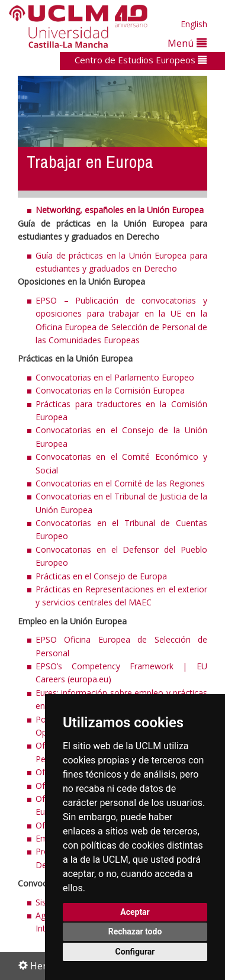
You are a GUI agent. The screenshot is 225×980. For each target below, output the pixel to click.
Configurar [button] (135, 952)
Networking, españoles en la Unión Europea (120, 210)
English (194, 24)
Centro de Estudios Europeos (141, 60)
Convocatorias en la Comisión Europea (110, 390)
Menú (187, 43)
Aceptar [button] (135, 912)
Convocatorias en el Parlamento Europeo (115, 377)
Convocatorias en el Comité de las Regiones (120, 483)
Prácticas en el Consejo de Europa (101, 576)
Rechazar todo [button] (135, 931)
